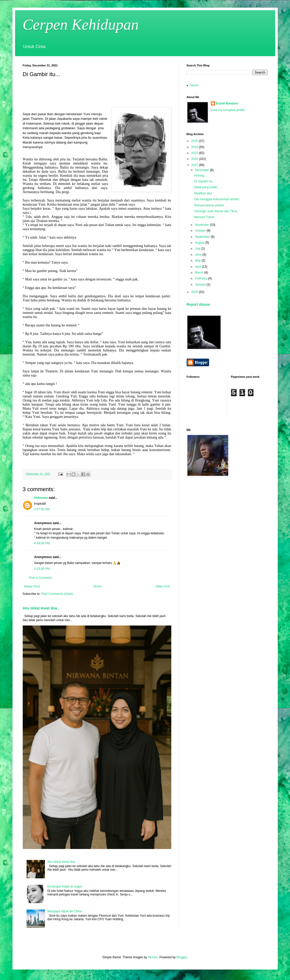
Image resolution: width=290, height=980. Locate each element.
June (198, 255)
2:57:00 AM (42, 509)
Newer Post (32, 586)
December (202, 170)
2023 (195, 153)
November (202, 225)
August (200, 243)
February (201, 278)
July (198, 249)
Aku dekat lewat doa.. (41, 608)
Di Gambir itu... (204, 181)
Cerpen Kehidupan (81, 25)
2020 (195, 292)
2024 (195, 147)
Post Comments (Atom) (57, 594)
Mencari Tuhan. (205, 217)
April (198, 267)
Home (98, 586)
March (200, 273)
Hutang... (200, 175)
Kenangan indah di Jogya (64, 887)
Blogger (182, 957)
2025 (195, 141)
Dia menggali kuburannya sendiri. (217, 199)
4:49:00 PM (42, 543)
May (198, 261)
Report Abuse (198, 304)
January (201, 285)
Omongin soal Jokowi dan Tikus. (216, 211)
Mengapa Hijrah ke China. (65, 911)
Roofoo (153, 957)
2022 (195, 159)
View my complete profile (228, 110)
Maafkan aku (203, 193)
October (201, 231)
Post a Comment (40, 578)
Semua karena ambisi (209, 205)
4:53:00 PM (42, 569)
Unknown (41, 498)
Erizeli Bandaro (227, 103)
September (203, 237)
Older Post (163, 586)
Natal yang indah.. (206, 187)
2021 (195, 165)
